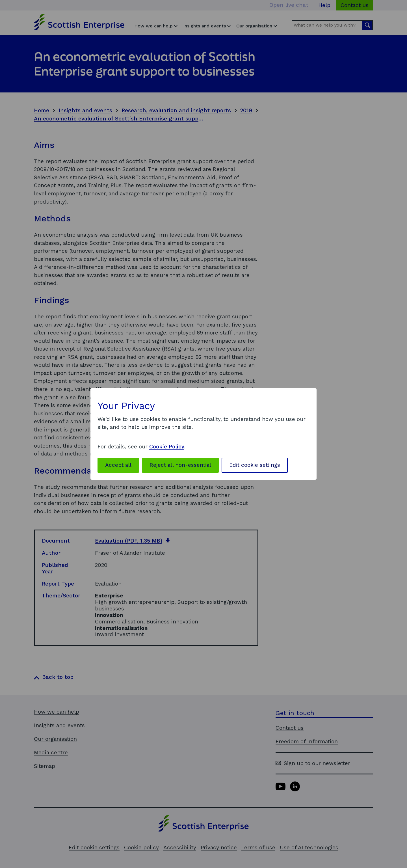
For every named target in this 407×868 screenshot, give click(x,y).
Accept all (118, 465)
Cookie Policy (167, 447)
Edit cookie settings (255, 465)
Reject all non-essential (180, 465)
